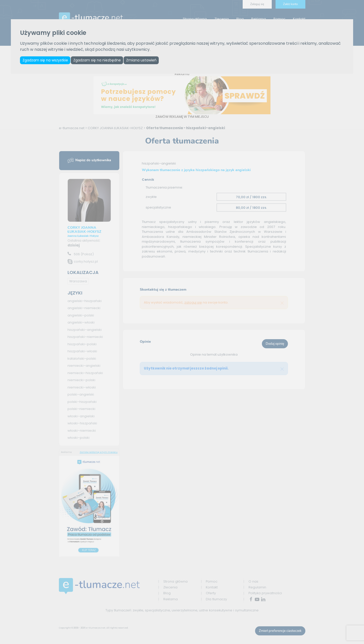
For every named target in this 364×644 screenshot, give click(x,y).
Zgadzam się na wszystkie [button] (46, 60)
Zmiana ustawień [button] (145, 60)
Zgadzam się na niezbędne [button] (99, 60)
